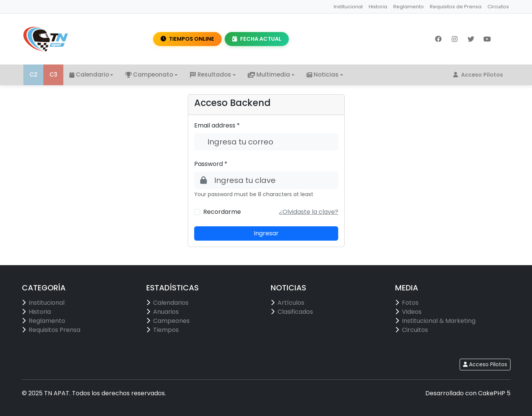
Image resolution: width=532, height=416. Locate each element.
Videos (412, 312)
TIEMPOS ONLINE (187, 39)
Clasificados (295, 312)
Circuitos (498, 7)
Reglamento (409, 7)
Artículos (291, 303)
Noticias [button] (323, 74)
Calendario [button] (89, 74)
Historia (378, 7)
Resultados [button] (210, 74)
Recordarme (222, 212)
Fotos (410, 303)
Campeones (171, 321)
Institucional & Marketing (439, 321)
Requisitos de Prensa (456, 7)
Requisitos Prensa (54, 330)
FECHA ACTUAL (257, 39)
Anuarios (166, 312)
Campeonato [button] (149, 74)
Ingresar (266, 233)
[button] (309, 212)
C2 (33, 74)
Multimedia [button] (269, 74)
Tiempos (166, 330)
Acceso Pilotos (478, 75)
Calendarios (171, 303)
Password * (211, 164)
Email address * (217, 125)
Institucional (348, 7)
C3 (53, 74)
